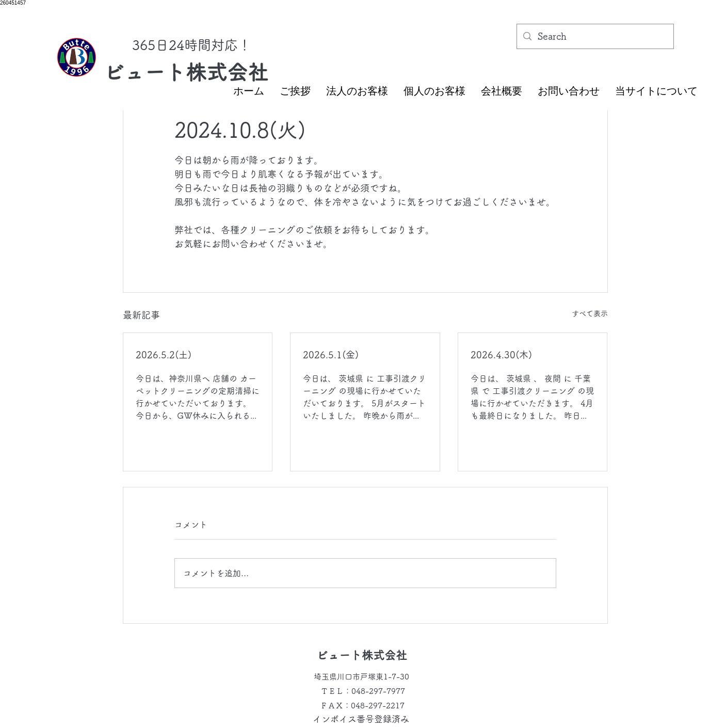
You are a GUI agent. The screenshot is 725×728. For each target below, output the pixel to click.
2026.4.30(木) (501, 355)
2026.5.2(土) (164, 355)
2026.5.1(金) (331, 355)
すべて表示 (590, 313)
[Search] (595, 37)
